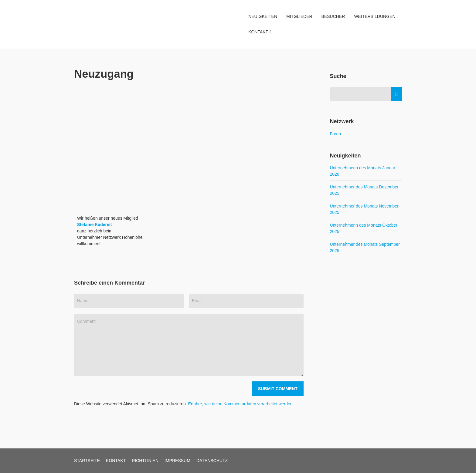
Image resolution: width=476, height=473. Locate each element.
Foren (335, 134)
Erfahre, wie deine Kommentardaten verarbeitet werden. (241, 404)
